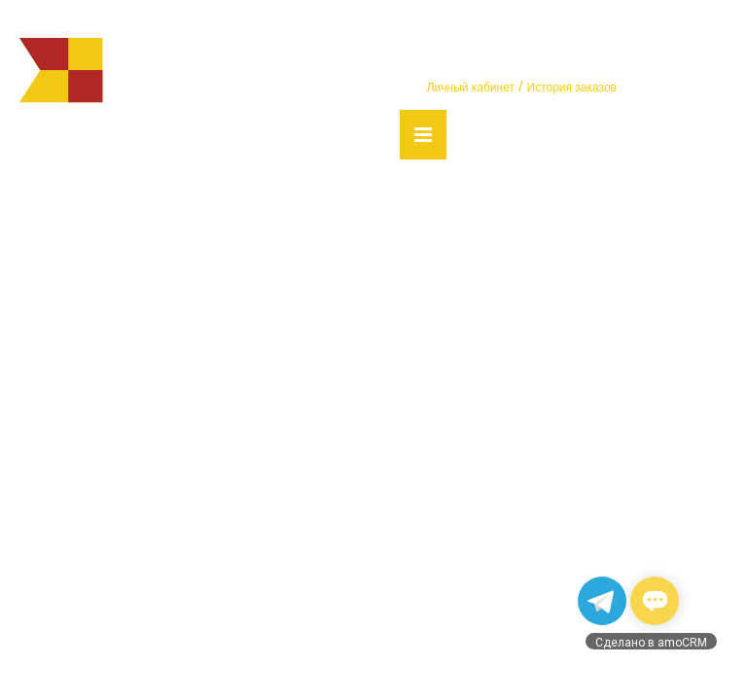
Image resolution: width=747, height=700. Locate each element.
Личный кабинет (471, 87)
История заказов (571, 87)
